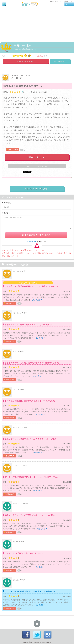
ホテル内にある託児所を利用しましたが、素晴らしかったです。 (33, 286)
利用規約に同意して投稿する (36, 235)
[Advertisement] (37, 24)
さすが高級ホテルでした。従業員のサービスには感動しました (32, 363)
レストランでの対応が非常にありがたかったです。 (27, 553)
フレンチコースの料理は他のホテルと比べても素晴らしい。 (31, 591)
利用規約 (31, 242)
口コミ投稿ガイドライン (15, 250)
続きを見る (37, 300)
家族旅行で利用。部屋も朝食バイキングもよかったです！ (30, 325)
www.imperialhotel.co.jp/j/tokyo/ (25, 49)
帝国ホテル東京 (23, 46)
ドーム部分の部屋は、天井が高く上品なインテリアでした (30, 401)
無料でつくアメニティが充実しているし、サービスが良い (30, 515)
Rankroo (36, 642)
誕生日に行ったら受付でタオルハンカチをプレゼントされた (31, 439)
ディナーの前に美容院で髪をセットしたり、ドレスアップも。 (32, 477)
